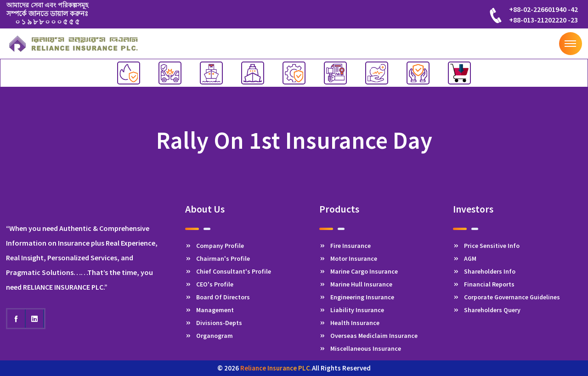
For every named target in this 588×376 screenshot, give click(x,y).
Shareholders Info (484, 271)
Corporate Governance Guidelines (506, 297)
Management (209, 310)
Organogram (209, 336)
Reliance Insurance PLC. (276, 368)
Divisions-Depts (214, 323)
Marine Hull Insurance (356, 284)
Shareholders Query (487, 310)
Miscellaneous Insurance (360, 348)
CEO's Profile (209, 284)
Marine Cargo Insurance (359, 271)
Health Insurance (349, 323)
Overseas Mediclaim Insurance (368, 336)
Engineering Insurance (357, 297)
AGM (465, 258)
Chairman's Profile (218, 258)
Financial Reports (484, 284)
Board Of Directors (218, 297)
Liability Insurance (352, 310)
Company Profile (215, 246)
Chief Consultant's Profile (228, 271)
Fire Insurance (345, 246)
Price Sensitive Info (486, 246)
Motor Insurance (348, 258)
